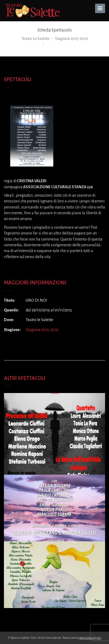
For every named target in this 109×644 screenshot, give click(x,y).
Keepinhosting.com (90, 638)
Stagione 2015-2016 (42, 330)
